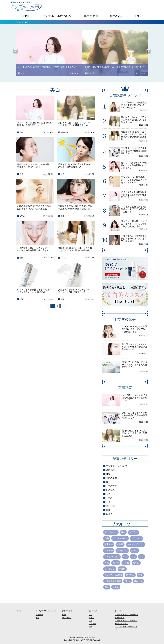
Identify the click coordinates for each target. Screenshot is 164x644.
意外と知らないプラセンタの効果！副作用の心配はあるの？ (34, 166)
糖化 (140, 575)
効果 (107, 538)
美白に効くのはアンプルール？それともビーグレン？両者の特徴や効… (75, 249)
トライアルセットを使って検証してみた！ (126, 622)
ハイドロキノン (112, 557)
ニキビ (126, 563)
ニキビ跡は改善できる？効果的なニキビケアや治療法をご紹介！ (134, 209)
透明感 (136, 563)
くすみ (22, 216)
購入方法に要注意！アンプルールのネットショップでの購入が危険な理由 (134, 224)
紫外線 (116, 563)
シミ (108, 494)
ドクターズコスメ (136, 544)
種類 (62, 216)
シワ (133, 557)
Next (149, 53)
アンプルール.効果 (113, 575)
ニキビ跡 (110, 506)
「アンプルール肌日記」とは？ (126, 628)
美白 (123, 532)
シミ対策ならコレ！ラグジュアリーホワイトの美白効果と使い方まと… (34, 249)
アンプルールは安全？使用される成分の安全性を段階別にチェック (134, 151)
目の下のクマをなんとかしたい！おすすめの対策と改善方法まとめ (134, 347)
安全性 (134, 551)
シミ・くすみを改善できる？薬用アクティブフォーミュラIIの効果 (34, 291)
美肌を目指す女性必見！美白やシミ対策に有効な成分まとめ (75, 166)
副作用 (120, 544)
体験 (107, 563)
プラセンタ (122, 551)
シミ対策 (109, 551)
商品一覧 (138, 581)
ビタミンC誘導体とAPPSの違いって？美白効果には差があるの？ (134, 165)
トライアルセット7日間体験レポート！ (127, 616)
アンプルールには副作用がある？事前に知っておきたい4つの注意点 (134, 105)
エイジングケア (120, 538)
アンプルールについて (57, 16)
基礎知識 (64, 132)
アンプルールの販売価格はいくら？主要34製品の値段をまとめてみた (134, 180)
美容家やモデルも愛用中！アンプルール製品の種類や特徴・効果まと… (75, 207)
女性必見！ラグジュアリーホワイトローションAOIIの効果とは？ (75, 291)
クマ (141, 557)
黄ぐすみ (130, 575)
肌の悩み (116, 16)
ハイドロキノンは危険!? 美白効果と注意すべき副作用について (34, 124)
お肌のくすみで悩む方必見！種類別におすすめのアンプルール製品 (34, 207)
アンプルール (111, 532)
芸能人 (116, 587)
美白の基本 (91, 16)
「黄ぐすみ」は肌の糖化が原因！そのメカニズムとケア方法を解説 (134, 239)
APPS (128, 581)
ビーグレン (110, 569)
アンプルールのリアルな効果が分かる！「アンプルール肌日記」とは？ (134, 329)
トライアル (137, 538)
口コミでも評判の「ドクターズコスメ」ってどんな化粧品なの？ (134, 365)
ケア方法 (133, 532)
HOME (26, 16)
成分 (21, 132)
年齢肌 (122, 569)
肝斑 (108, 510)
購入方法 (109, 544)
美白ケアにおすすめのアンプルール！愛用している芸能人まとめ (74, 124)
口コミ (138, 16)
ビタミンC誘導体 (113, 581)
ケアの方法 (111, 486)
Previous (16, 53)
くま (108, 502)
